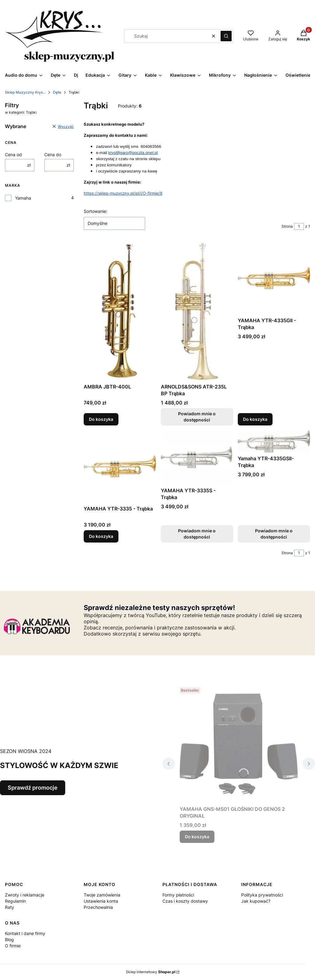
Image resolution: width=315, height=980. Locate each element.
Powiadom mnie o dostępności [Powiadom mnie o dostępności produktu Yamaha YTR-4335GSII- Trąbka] (274, 533)
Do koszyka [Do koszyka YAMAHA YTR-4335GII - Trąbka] (255, 419)
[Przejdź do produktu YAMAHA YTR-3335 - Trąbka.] (120, 467)
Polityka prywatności (262, 895)
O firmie (13, 946)
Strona (287, 226)
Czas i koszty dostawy (185, 901)
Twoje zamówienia (102, 895)
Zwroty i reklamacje (25, 895)
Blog (9, 939)
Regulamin (15, 901)
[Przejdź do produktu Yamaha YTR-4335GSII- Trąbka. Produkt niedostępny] (274, 441)
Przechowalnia (98, 907)
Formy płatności (178, 895)
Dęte (57, 92)
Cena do (53, 155)
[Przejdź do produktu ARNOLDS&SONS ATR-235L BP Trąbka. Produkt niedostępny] (197, 311)
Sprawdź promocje (33, 788)
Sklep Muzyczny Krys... (25, 92)
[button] (226, 36)
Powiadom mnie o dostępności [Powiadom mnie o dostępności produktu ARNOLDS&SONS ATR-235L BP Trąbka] (197, 417)
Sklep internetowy (151, 972)
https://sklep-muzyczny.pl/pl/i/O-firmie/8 (123, 193)
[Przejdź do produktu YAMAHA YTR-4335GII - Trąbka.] (274, 278)
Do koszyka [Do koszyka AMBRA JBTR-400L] (101, 419)
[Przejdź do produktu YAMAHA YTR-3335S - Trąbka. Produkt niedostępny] (197, 457)
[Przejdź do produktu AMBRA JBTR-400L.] (120, 311)
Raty (10, 907)
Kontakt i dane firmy (25, 933)
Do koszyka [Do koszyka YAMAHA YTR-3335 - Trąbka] (101, 536)
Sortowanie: (96, 211)
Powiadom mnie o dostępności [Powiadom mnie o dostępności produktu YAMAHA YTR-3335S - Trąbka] (197, 533)
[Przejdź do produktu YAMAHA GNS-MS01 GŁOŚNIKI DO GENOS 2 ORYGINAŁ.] (239, 744)
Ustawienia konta (101, 901)
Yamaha (23, 198)
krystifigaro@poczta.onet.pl (133, 153)
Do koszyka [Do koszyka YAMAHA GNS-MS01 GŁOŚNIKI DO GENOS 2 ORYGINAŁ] (197, 837)
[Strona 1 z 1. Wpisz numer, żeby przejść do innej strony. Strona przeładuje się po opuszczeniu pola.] (299, 226)
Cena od (13, 155)
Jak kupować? (256, 901)
